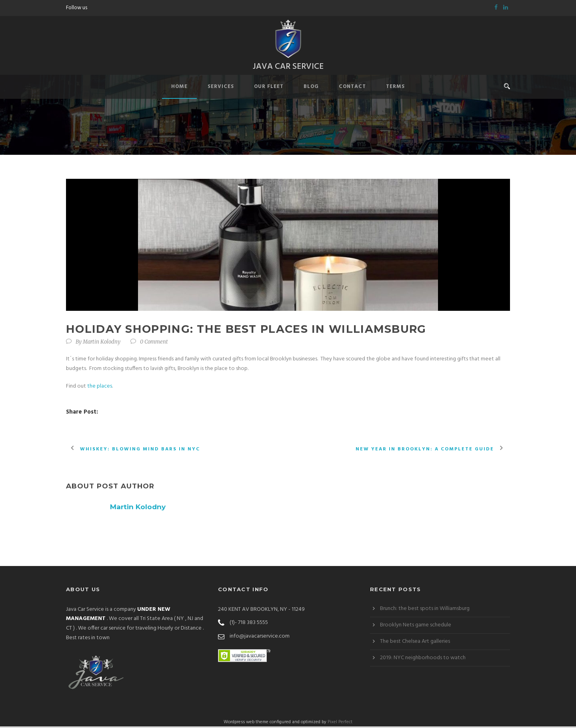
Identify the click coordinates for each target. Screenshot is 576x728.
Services (221, 88)
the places (100, 387)
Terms (395, 88)
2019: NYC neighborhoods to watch (423, 659)
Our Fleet (269, 88)
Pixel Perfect (340, 723)
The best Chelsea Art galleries (415, 643)
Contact (352, 88)
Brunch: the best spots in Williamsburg (425, 610)
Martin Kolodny (102, 343)
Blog (311, 88)
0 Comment (154, 343)
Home (179, 88)
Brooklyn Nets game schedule (416, 626)
